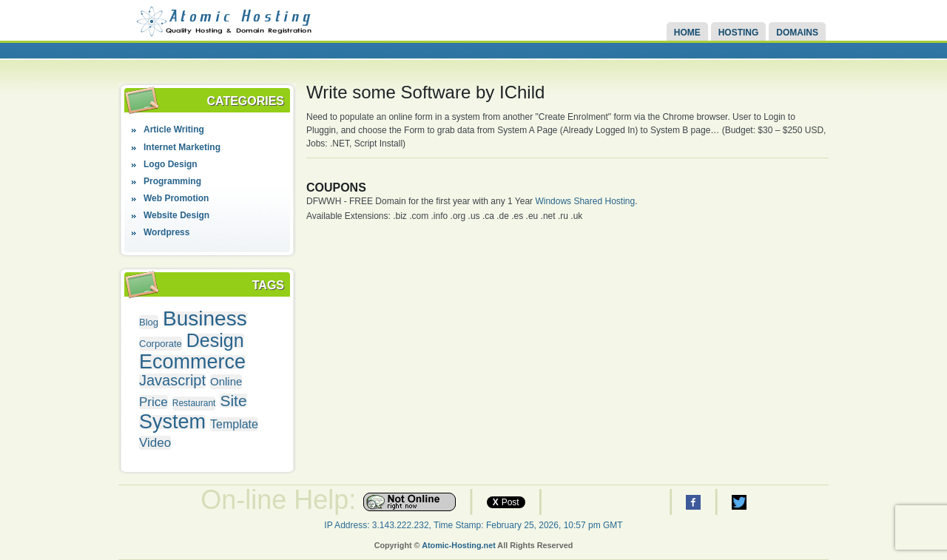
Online (226, 381)
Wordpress (166, 232)
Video (155, 443)
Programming (172, 181)
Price (154, 402)
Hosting (739, 33)
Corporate (161, 344)
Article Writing (174, 129)
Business (205, 318)
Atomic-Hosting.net (459, 545)
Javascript (172, 381)
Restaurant (194, 403)
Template (234, 424)
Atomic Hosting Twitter (739, 502)
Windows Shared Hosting (585, 201)
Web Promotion (176, 198)
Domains (797, 33)
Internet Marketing (182, 147)
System (172, 422)
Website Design (176, 215)
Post (506, 502)
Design (215, 341)
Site (233, 401)
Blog (149, 322)
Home (687, 33)
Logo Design (171, 164)
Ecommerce (192, 362)
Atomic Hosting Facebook (693, 502)
